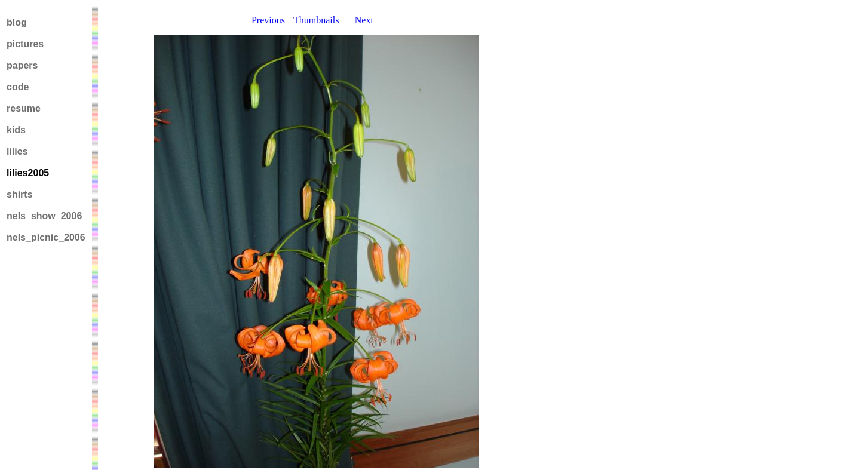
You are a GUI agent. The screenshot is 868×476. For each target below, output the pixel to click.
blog (17, 22)
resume (24, 108)
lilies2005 (28, 173)
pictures (25, 44)
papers (22, 65)
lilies (17, 151)
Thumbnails (316, 20)
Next (364, 20)
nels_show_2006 (44, 216)
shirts (20, 194)
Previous (268, 20)
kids (16, 130)
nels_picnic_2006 (46, 237)
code (18, 87)
